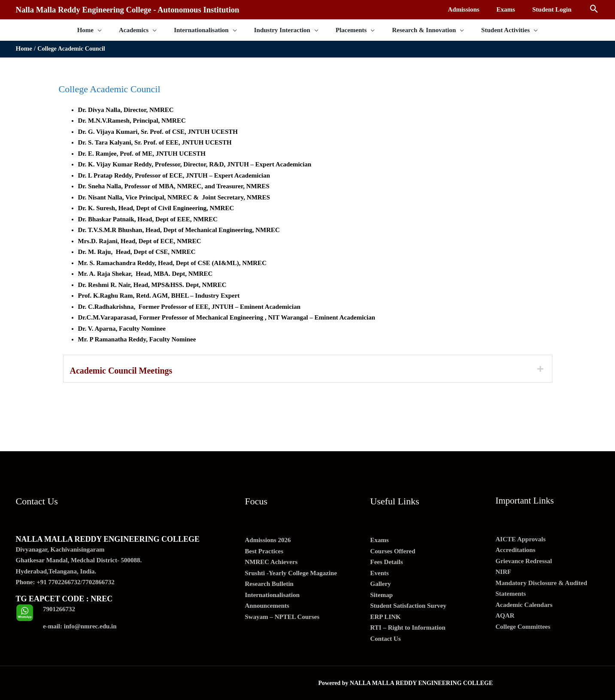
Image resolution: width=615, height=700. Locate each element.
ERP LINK (386, 617)
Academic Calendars (524, 605)
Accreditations (516, 550)
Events (380, 573)
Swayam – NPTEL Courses (282, 617)
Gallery (381, 584)
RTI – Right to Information (408, 628)
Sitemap (382, 595)
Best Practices (264, 551)
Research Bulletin (269, 584)
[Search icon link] (594, 10)
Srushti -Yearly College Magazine (291, 573)
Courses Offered (393, 551)
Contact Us (386, 639)
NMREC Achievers (271, 562)
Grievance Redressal (524, 561)
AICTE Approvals (521, 539)
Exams (380, 540)
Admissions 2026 (268, 540)
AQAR (505, 616)
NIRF (504, 572)
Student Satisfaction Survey (409, 606)
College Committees (523, 627)
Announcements (267, 606)
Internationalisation (273, 595)
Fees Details (387, 562)
